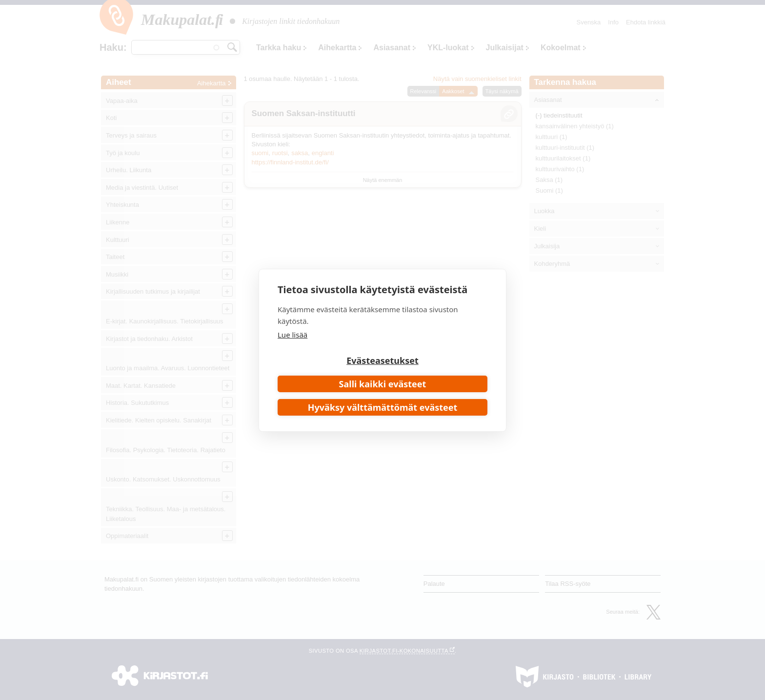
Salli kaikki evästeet (383, 384)
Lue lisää (292, 335)
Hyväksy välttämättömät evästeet (383, 407)
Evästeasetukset (382, 360)
